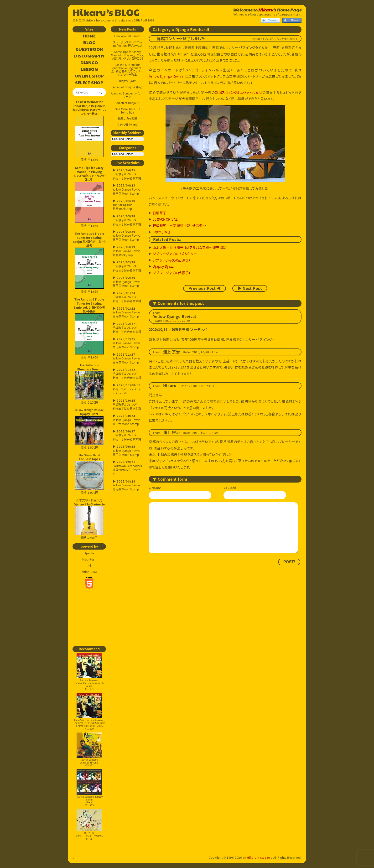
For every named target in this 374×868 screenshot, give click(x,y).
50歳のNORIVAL (165, 219)
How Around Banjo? (127, 36)
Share (294, 20)
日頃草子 (160, 213)
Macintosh (89, 559)
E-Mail (231, 488)
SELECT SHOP (89, 83)
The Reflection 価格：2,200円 (89, 384)
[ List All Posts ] (127, 125)
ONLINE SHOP (89, 76)
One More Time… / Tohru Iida (127, 111)
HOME (89, 36)
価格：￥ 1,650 (89, 139)
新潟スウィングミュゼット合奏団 (239, 92)
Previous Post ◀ (205, 288)
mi (89, 566)
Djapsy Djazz (127, 81)
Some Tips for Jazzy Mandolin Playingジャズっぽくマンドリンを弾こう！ (89, 174)
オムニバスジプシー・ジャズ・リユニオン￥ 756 (89, 825)
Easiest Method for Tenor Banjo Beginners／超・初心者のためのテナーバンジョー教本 (127, 70)
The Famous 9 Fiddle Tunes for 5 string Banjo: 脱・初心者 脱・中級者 (89, 239)
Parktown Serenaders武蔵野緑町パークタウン (127, 468)
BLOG (89, 43)
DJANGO (89, 63)
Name (156, 488)
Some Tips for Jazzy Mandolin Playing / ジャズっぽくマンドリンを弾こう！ (127, 55)
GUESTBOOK (89, 49)
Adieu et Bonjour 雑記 (127, 87)
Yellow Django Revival (167, 76)
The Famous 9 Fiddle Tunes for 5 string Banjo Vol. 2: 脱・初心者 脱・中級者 (90, 305)
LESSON (89, 69)
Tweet (272, 20)
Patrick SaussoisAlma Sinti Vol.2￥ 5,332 (89, 750)
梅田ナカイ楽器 (127, 119)
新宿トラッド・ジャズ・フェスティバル (127, 389)
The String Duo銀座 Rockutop (127, 205)
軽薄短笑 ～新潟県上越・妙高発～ (179, 225)
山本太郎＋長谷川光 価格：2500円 (89, 519)
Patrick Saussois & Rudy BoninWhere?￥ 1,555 (89, 788)
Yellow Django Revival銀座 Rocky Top (127, 251)
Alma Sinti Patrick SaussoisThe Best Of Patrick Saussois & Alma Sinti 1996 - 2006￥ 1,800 (89, 711)
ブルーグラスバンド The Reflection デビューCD (127, 44)
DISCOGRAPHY (89, 56)
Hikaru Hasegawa (260, 858)
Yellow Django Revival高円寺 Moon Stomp (127, 190)
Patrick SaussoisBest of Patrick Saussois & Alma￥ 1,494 (89, 672)
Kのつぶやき (162, 232)
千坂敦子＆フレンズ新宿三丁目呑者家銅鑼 (127, 174)
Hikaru (266, 10)
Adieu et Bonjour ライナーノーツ (127, 95)
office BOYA (89, 572)
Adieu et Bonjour (127, 103)
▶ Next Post (250, 288)
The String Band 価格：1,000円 (89, 474)
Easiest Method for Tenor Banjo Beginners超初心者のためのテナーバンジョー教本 (89, 108)
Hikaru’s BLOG (106, 12)
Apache (89, 553)
